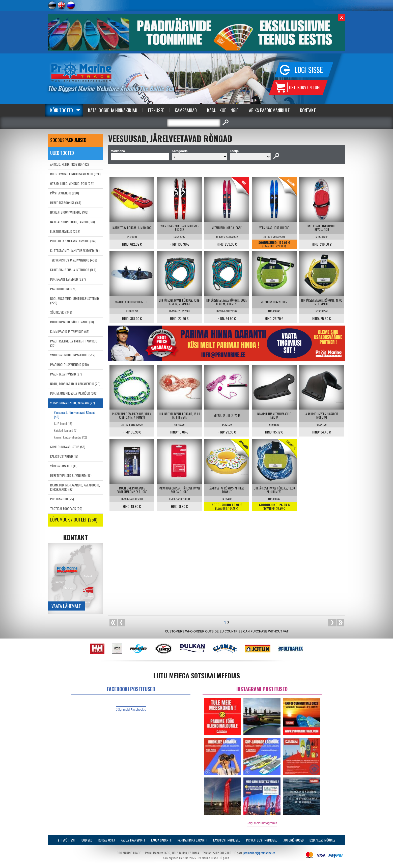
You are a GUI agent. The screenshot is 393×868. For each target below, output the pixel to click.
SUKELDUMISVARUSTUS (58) (68, 447)
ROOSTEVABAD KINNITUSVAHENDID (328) (75, 174)
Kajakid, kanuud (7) (66, 430)
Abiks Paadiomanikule (269, 110)
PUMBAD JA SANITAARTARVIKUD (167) (73, 241)
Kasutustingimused (227, 840)
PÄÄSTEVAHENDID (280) (65, 193)
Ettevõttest (67, 840)
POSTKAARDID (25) (62, 499)
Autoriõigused (294, 840)
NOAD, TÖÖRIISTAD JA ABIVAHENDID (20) (75, 384)
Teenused (156, 110)
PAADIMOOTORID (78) (63, 289)
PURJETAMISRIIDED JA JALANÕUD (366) (74, 393)
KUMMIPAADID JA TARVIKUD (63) (70, 331)
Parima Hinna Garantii (192, 840)
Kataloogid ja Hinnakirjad (113, 110)
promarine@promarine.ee (259, 853)
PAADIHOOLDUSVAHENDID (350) (69, 365)
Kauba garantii (161, 840)
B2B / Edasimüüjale (322, 840)
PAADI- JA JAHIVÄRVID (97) (66, 374)
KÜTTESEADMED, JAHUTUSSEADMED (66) (75, 251)
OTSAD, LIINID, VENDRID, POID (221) (72, 183)
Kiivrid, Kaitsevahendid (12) (71, 437)
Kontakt (308, 110)
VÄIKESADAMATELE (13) (64, 466)
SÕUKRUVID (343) (61, 312)
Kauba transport (133, 840)
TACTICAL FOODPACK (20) (66, 509)
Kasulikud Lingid (223, 110)
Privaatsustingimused (262, 840)
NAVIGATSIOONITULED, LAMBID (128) (73, 222)
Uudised (87, 840)
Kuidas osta (107, 840)
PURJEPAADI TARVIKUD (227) (68, 279)
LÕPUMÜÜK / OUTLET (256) (74, 519)
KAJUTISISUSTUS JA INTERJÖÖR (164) (73, 270)
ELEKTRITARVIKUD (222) (65, 231)
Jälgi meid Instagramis (262, 823)
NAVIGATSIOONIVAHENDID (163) (69, 212)
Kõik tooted (62, 110)
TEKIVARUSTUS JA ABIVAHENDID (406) (74, 260)
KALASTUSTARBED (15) (64, 456)
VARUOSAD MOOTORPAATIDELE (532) (73, 355)
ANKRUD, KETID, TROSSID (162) (69, 164)
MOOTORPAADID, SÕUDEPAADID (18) (72, 322)
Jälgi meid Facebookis (131, 710)
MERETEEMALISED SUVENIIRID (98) (71, 475)
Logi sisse (309, 70)
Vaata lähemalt (66, 606)
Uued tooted (62, 153)
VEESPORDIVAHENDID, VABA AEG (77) (73, 403)
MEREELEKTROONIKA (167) (66, 203)
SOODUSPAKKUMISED (68, 140)
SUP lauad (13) (63, 424)
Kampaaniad (186, 110)
